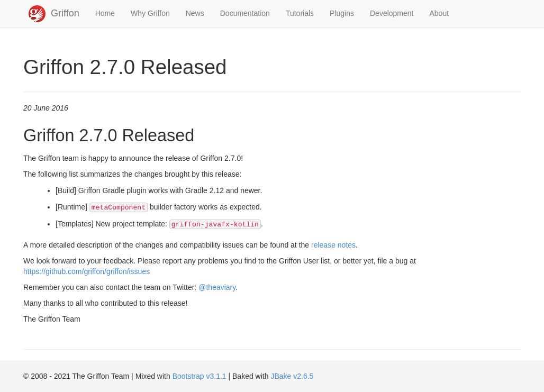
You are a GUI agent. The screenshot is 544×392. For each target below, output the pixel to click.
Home (105, 13)
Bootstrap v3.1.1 (200, 376)
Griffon (65, 13)
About (439, 13)
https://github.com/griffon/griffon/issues (87, 271)
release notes (333, 245)
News (195, 13)
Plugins (342, 13)
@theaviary (217, 287)
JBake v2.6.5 (292, 376)
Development (392, 13)
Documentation (245, 13)
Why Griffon (150, 13)
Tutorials (300, 13)
